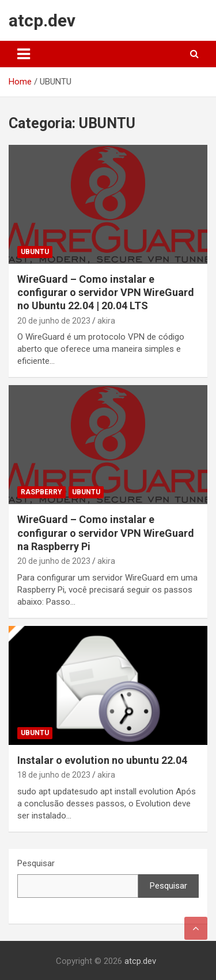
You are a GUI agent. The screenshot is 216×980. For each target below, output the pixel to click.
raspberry (41, 492)
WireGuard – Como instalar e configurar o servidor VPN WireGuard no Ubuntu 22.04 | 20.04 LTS (106, 293)
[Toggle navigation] (24, 54)
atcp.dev (42, 20)
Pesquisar (36, 863)
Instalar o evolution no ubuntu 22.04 (102, 760)
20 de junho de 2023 (54, 321)
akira (106, 321)
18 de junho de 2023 (54, 775)
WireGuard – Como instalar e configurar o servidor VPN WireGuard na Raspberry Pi (106, 533)
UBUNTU (35, 252)
